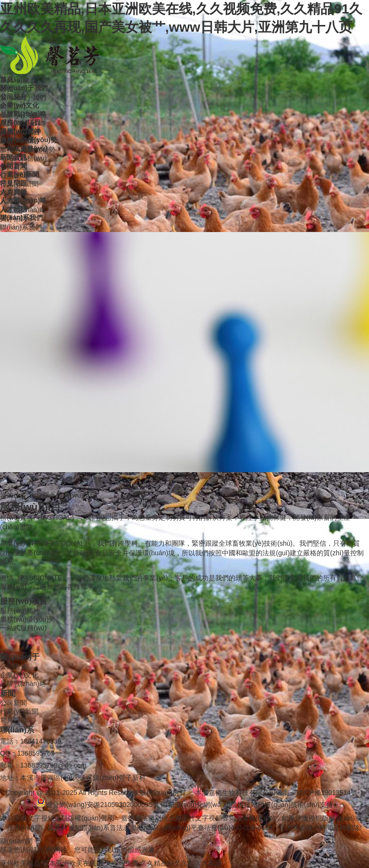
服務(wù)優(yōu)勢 (28, 619)
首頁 (42, 495)
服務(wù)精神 (20, 611)
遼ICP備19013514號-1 (330, 793)
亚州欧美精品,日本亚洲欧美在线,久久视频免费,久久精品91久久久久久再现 (111, 863)
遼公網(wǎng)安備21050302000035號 (98, 805)
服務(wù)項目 (77, 495)
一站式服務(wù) (23, 628)
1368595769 (36, 753)
